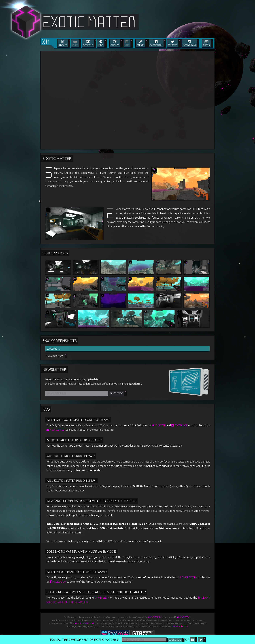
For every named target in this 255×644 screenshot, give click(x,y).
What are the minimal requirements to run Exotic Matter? (91, 501)
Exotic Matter (57, 158)
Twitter (159, 425)
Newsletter (54, 369)
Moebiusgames (155, 617)
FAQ (46, 409)
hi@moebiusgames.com (83, 623)
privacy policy (180, 626)
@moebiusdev (183, 617)
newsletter (56, 430)
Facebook (180, 425)
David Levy (102, 598)
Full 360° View (55, 356)
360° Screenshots (60, 341)
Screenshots (55, 253)
